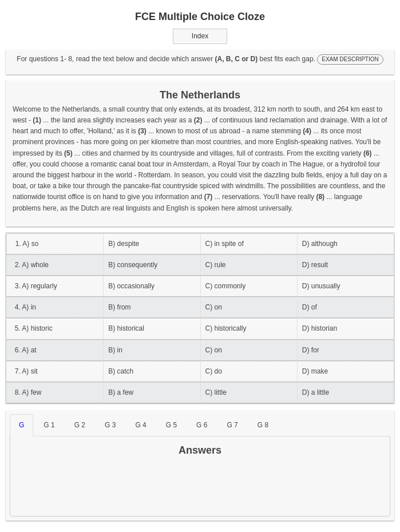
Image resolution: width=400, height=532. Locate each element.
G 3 (110, 425)
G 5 (171, 425)
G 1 (49, 425)
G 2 (80, 425)
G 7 (232, 425)
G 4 (140, 425)
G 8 (263, 425)
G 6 (202, 425)
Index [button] (200, 36)
